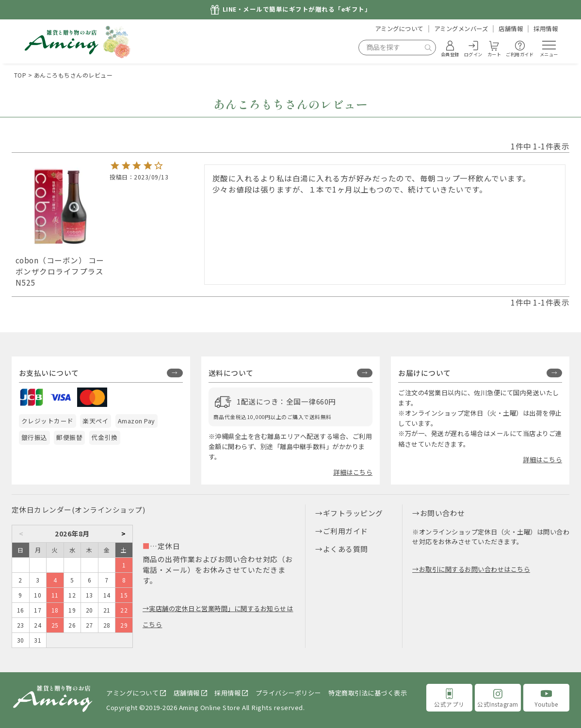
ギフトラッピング (353, 513)
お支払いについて (49, 373)
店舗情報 (511, 29)
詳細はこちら (353, 472)
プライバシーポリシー (288, 693)
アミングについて (399, 29)
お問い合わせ (443, 513)
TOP (20, 75)
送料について (231, 373)
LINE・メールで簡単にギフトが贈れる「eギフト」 (297, 9)
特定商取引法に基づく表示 (368, 693)
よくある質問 (346, 549)
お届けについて (425, 373)
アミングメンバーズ (461, 29)
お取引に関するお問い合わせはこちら (475, 569)
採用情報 (546, 29)
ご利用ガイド (346, 531)
